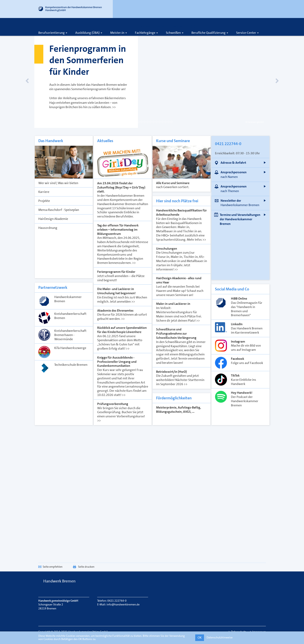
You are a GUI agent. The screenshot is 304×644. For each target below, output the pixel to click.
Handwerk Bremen (59, 581)
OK (200, 638)
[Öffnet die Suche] (205, 26)
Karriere (145, 26)
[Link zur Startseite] (70, 10)
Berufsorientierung (53, 33)
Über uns (162, 26)
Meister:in (119, 33)
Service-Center (247, 33)
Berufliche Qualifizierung (210, 33)
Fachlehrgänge (146, 33)
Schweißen (175, 33)
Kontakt (179, 26)
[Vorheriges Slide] (32, 76)
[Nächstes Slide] (272, 76)
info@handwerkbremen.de (123, 604)
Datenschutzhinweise (220, 637)
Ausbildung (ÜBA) (89, 33)
